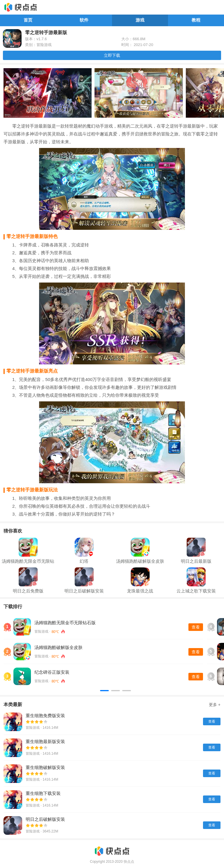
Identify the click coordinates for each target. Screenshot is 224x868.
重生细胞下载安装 (43, 793)
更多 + (215, 705)
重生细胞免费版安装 (45, 716)
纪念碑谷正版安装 (52, 672)
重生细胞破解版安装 (45, 767)
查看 (196, 627)
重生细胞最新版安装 (45, 741)
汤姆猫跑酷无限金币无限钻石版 (65, 623)
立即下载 (112, 55)
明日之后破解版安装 (45, 819)
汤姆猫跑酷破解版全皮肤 (58, 647)
